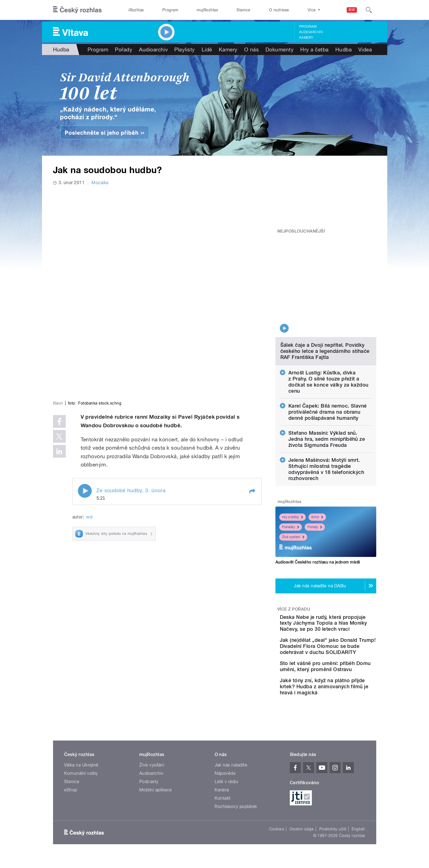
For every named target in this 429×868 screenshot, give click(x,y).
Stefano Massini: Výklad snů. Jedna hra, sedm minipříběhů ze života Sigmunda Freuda (327, 395)
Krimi (317, 473)
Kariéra (222, 784)
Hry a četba (314, 49)
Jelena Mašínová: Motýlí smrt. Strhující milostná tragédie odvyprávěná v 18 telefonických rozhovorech (326, 425)
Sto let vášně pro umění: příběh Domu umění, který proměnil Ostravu (342, 650)
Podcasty (149, 776)
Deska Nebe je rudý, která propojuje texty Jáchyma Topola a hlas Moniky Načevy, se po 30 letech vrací (342, 585)
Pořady (124, 49)
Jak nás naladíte (231, 759)
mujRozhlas (207, 10)
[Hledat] (369, 10)
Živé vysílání (293, 493)
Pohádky (291, 483)
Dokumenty (280, 49)
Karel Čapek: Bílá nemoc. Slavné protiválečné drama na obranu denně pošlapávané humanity (328, 368)
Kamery (306, 38)
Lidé (207, 49)
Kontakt (223, 792)
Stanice (243, 10)
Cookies (277, 823)
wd (89, 426)
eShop (71, 784)
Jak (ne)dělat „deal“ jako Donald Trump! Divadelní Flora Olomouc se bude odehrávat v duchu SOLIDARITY (340, 620)
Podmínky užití (333, 823)
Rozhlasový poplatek (236, 801)
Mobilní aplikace (156, 784)
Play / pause (85, 400)
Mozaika (100, 183)
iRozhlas (136, 10)
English (358, 823)
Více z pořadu (294, 565)
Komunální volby (81, 767)
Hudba (61, 49)
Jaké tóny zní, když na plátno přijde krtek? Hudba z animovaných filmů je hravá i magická (343, 678)
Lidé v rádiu (227, 776)
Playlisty (185, 49)
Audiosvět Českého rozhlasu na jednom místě (318, 518)
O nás (252, 49)
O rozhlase (279, 10)
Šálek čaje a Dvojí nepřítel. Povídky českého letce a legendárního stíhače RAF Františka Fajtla (325, 307)
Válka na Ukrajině (81, 759)
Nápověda (225, 767)
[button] (252, 400)
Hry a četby (293, 473)
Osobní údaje (302, 823)
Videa (365, 49)
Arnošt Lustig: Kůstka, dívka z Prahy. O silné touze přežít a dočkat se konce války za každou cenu (328, 337)
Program (170, 10)
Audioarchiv (311, 32)
